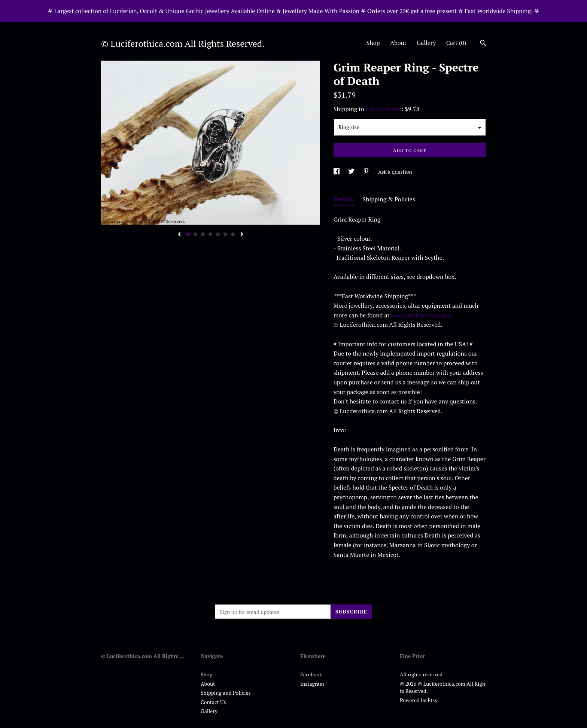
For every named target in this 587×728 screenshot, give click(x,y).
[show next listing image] (242, 235)
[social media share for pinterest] (367, 172)
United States (384, 109)
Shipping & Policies (389, 199)
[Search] (483, 44)
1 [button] (188, 234)
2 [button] (195, 234)
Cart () (456, 43)
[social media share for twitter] (352, 172)
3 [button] (203, 234)
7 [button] (233, 234)
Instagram (312, 684)
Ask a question (395, 172)
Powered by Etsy (419, 700)
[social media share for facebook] (337, 172)
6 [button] (225, 234)
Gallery (426, 43)
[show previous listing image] (179, 235)
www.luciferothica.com (422, 315)
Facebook (311, 674)
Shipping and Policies (226, 693)
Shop (373, 43)
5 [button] (218, 234)
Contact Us (213, 702)
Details (344, 199)
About (398, 43)
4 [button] (210, 234)
